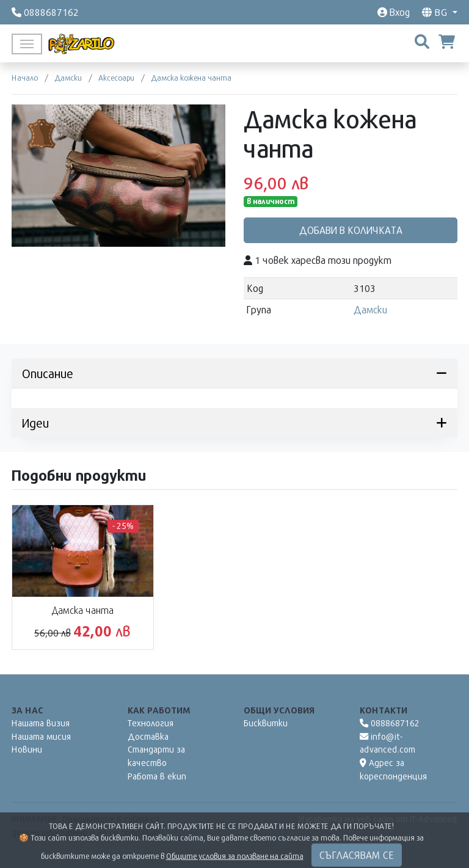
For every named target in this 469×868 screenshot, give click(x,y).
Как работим (159, 710)
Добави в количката (351, 230)
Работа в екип (157, 776)
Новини (27, 749)
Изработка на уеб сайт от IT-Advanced (378, 819)
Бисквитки (266, 723)
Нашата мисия (41, 736)
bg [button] (436, 12)
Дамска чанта (83, 610)
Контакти (384, 710)
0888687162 (390, 723)
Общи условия (279, 710)
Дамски (370, 309)
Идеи (234, 423)
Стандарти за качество (156, 756)
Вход (394, 12)
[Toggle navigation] (27, 44)
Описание (234, 373)
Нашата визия (41, 723)
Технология (151, 723)
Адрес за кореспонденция (393, 769)
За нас (27, 710)
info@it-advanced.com (387, 743)
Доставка (148, 736)
